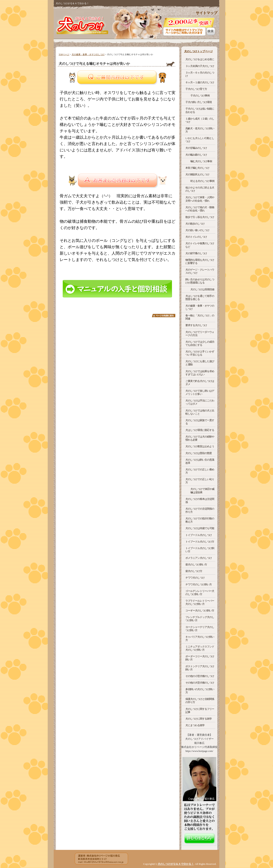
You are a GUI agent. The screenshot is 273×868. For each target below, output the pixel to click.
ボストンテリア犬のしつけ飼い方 (200, 668)
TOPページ (64, 54)
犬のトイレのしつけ (196, 237)
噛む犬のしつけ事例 (201, 161)
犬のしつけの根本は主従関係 (200, 501)
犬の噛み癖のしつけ (196, 155)
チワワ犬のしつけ (195, 578)
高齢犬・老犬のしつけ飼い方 (200, 130)
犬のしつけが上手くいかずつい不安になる (200, 353)
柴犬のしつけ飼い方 (196, 564)
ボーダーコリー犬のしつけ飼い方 (200, 658)
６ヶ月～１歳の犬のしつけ (200, 82)
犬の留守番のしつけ (196, 253)
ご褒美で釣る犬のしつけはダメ (200, 383)
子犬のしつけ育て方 (196, 89)
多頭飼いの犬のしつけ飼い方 (200, 691)
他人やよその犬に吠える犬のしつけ (200, 189)
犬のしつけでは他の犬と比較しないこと (200, 412)
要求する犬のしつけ (196, 325)
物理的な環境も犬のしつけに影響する (200, 261)
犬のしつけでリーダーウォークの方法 (200, 334)
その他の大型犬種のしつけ (200, 683)
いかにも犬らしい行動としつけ (200, 140)
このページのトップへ (164, 316)
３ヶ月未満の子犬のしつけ (200, 66)
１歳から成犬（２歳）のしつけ (200, 120)
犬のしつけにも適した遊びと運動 (200, 363)
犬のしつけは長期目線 (202, 289)
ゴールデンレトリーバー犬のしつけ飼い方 (200, 593)
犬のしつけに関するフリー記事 (200, 711)
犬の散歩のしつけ (195, 224)
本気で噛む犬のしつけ (197, 168)
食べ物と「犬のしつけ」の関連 (200, 317)
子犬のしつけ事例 (200, 96)
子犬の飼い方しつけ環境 (199, 102)
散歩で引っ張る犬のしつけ (200, 217)
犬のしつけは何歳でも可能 (200, 528)
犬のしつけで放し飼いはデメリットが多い (200, 392)
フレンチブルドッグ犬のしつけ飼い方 (200, 619)
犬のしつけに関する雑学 (199, 719)
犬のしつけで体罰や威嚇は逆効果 (202, 491)
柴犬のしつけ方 (194, 571)
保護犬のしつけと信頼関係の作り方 (200, 701)
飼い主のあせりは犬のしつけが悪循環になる (200, 281)
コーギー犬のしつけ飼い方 (200, 611)
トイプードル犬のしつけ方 (200, 542)
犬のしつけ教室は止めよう (200, 446)
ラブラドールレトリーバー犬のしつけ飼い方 (200, 602)
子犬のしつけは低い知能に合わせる (200, 110)
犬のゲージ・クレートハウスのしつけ (200, 271)
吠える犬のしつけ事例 (202, 181)
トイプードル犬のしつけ (199, 535)
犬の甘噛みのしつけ (196, 148)
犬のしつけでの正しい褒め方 (200, 471)
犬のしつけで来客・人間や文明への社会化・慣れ (200, 199)
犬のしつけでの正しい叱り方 (200, 481)
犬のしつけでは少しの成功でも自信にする (200, 343)
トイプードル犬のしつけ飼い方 (200, 550)
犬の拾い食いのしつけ (197, 230)
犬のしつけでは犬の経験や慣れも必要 (200, 438)
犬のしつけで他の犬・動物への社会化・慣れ (200, 209)
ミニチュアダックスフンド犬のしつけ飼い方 (200, 648)
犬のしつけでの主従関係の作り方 (200, 510)
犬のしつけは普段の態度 (199, 453)
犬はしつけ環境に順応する (200, 430)
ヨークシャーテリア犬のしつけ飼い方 (200, 629)
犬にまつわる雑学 (195, 725)
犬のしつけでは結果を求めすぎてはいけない (200, 373)
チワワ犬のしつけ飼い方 (199, 584)
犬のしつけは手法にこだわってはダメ (200, 402)
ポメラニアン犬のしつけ (199, 558)
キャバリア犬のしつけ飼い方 (200, 638)
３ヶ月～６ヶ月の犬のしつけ (200, 74)
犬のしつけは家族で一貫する (200, 422)
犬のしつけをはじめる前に (200, 59)
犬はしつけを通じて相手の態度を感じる (200, 298)
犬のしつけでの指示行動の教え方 (200, 520)
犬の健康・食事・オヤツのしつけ (88, 54)
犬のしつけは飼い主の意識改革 (200, 461)
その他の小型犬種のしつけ (200, 676)
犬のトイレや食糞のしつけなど (200, 245)
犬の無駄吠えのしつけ (197, 174)
